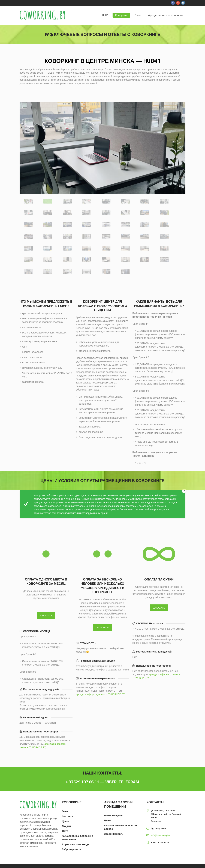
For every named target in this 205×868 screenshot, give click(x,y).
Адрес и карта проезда (76, 844)
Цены (65, 821)
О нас (65, 811)
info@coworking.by (160, 835)
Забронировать (71, 849)
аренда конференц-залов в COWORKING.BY (43, 746)
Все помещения (114, 815)
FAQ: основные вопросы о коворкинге (78, 838)
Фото (65, 831)
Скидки (66, 826)
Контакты (68, 816)
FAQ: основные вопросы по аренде (121, 827)
